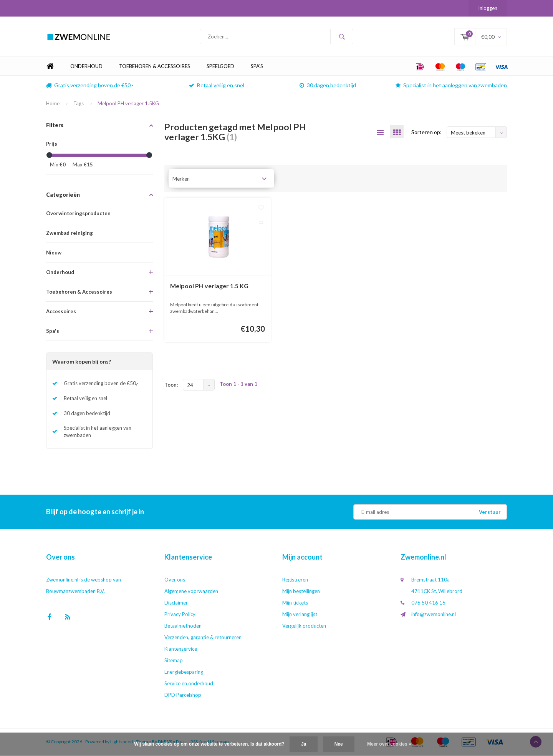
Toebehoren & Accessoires (155, 67)
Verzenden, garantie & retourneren (203, 638)
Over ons (175, 580)
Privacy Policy (180, 615)
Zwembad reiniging (70, 234)
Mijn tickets (295, 603)
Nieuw (54, 253)
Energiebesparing (184, 673)
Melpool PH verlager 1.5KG (128, 104)
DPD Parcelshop (183, 696)
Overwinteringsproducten (78, 214)
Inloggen (488, 8)
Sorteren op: (426, 132)
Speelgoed (220, 67)
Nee (339, 744)
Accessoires (61, 312)
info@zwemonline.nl (434, 615)
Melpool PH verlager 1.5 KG (209, 286)
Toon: (171, 385)
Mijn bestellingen (301, 592)
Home (50, 67)
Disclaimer (176, 603)
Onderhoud (86, 67)
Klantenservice (181, 650)
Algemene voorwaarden (191, 592)
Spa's (257, 67)
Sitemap (174, 661)
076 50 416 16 (428, 603)
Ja (304, 744)
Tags (79, 104)
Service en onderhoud (189, 684)
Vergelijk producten (304, 626)
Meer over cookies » (389, 744)
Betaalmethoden (183, 626)
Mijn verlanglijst (300, 615)
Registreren (295, 580)
